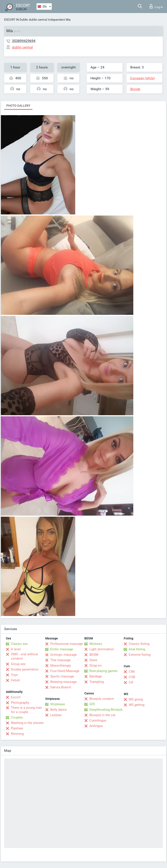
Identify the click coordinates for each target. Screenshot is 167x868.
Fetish (15, 680)
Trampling (97, 682)
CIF (131, 682)
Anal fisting (137, 649)
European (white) (143, 78)
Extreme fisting (140, 655)
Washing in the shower (27, 723)
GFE (92, 704)
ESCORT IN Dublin (16, 20)
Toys (14, 675)
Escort (16, 697)
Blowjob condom (102, 699)
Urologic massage (63, 655)
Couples (17, 717)
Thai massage (60, 660)
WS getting (137, 705)
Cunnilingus (98, 720)
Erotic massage (62, 649)
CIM (132, 672)
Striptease (58, 704)
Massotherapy (61, 666)
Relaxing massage (63, 682)
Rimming (17, 734)
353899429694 (24, 41)
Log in (156, 6)
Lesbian (56, 715)
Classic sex (19, 644)
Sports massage (62, 676)
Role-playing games (104, 671)
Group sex (18, 664)
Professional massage (67, 644)
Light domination (102, 649)
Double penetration (25, 669)
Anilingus (96, 726)
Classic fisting (139, 644)
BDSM (94, 655)
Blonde (135, 89)
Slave (93, 660)
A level (16, 649)
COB (132, 677)
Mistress (96, 644)
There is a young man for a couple (26, 710)
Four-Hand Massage (65, 671)
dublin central (38, 20)
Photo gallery (18, 106)
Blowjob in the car (102, 715)
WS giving (136, 699)
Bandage (96, 676)
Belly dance (58, 710)
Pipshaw (17, 728)
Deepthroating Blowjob (106, 710)
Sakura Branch (61, 687)
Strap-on (95, 666)
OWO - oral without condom (24, 656)
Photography (20, 703)
